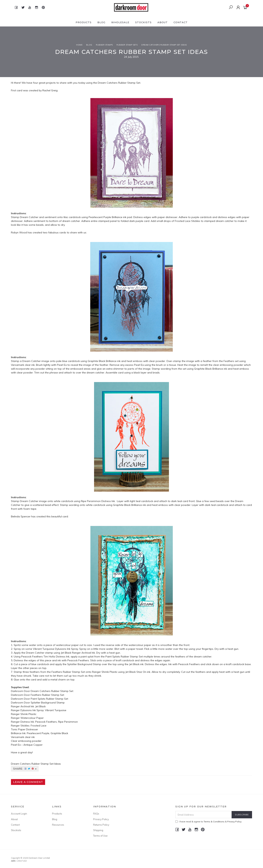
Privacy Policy (101, 819)
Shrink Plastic (28, 714)
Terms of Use (100, 836)
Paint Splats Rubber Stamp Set (49, 699)
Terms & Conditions (214, 822)
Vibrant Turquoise (56, 710)
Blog (101, 22)
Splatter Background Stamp (48, 703)
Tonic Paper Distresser (24, 729)
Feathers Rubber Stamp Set (47, 695)
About (163, 22)
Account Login (19, 814)
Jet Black (40, 706)
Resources (58, 825)
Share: (25, 769)
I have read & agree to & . (209, 822)
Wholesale (120, 22)
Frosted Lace (39, 726)
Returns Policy (101, 825)
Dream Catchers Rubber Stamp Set (119, 83)
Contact (181, 22)
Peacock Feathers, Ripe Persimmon (57, 722)
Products (84, 22)
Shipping (98, 830)
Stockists (143, 22)
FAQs (96, 814)
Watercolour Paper (32, 718)
